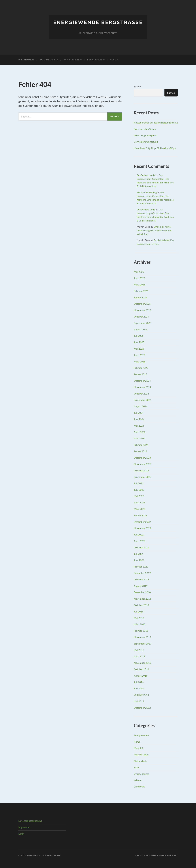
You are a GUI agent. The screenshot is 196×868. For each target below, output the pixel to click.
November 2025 (142, 310)
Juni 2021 (139, 560)
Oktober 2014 (141, 695)
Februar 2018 (141, 631)
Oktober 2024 (141, 394)
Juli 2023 (139, 483)
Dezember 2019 (142, 573)
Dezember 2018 (142, 592)
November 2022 (142, 528)
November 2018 (142, 599)
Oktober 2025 (141, 317)
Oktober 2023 (141, 470)
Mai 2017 (139, 650)
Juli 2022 (139, 534)
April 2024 (139, 432)
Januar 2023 (140, 515)
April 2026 (139, 278)
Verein (114, 60)
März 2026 (140, 284)
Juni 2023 (139, 490)
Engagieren (95, 60)
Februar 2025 (141, 368)
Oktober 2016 (141, 669)
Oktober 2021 (141, 547)
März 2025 (140, 361)
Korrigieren (71, 60)
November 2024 (142, 387)
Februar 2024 (141, 445)
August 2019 (141, 586)
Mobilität (139, 748)
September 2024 (143, 400)
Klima (137, 742)
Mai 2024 (139, 426)
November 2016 (142, 663)
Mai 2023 (139, 496)
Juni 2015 (139, 688)
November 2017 (142, 637)
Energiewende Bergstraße (98, 22)
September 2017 (143, 644)
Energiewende (141, 735)
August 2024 (141, 406)
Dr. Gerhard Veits (146, 175)
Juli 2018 (139, 611)
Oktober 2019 (141, 579)
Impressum (24, 827)
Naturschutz (140, 761)
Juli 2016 (139, 682)
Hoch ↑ (173, 855)
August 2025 (141, 329)
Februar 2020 (141, 567)
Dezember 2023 (142, 458)
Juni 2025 (139, 342)
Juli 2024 (139, 413)
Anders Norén (158, 855)
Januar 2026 (140, 297)
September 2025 (143, 323)
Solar (137, 767)
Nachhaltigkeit (142, 754)
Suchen (138, 86)
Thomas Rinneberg (147, 192)
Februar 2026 (141, 291)
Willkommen (26, 60)
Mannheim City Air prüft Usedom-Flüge (155, 148)
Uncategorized (142, 774)
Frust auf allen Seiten (145, 129)
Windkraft (139, 786)
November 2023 (142, 464)
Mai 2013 (139, 701)
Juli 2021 (139, 554)
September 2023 (143, 477)
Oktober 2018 (141, 605)
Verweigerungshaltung (146, 142)
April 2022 (139, 541)
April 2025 (139, 355)
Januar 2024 (140, 451)
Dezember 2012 (142, 708)
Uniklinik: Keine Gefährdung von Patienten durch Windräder (154, 230)
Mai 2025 (139, 349)
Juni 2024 (139, 419)
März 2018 (140, 624)
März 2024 (140, 438)
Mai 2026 (139, 272)
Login (21, 834)
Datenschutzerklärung (30, 821)
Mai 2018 (139, 618)
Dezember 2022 (142, 522)
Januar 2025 (140, 374)
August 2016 (141, 676)
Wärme (138, 780)
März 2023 (140, 509)
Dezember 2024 (142, 381)
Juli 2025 (139, 336)
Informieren (48, 60)
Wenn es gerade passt (145, 135)
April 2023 (139, 502)
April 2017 (139, 656)
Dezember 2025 (142, 304)
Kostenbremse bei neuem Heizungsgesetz (156, 122)
